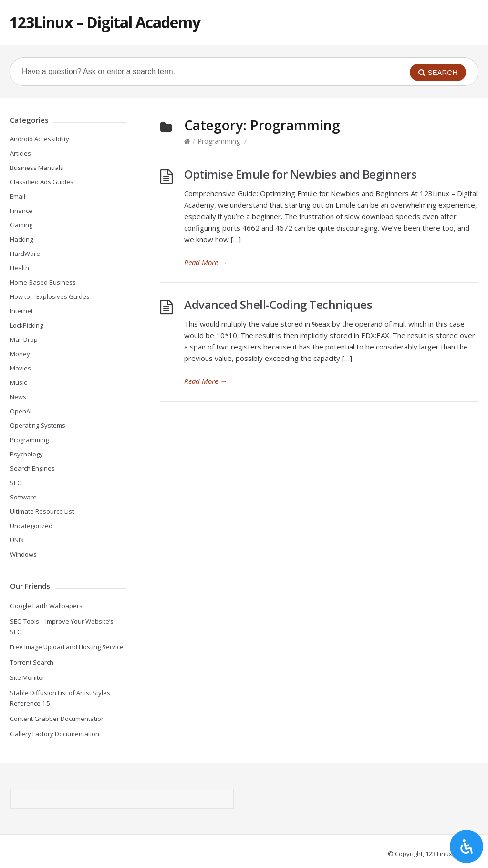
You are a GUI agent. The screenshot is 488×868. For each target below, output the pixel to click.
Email (18, 196)
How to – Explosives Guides (50, 296)
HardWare (25, 254)
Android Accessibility (40, 139)
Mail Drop (24, 339)
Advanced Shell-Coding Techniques (278, 304)
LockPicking (26, 325)
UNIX (17, 540)
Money (20, 354)
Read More (206, 262)
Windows (23, 554)
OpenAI (21, 411)
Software (23, 497)
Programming (219, 141)
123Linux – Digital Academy (105, 22)
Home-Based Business (43, 282)
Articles (21, 153)
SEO (16, 483)
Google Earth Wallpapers (46, 606)
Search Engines (32, 468)
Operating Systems (38, 425)
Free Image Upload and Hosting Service (67, 647)
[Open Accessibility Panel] (467, 847)
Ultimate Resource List (42, 511)
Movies (21, 368)
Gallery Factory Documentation (55, 734)
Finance (21, 211)
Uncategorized (31, 526)
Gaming (21, 225)
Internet (21, 311)
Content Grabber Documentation (57, 719)
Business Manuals (37, 168)
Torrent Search (32, 662)
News (18, 397)
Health (20, 268)
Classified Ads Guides (42, 182)
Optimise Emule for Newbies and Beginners (300, 174)
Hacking (21, 239)
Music (18, 382)
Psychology (26, 454)
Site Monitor (27, 677)
